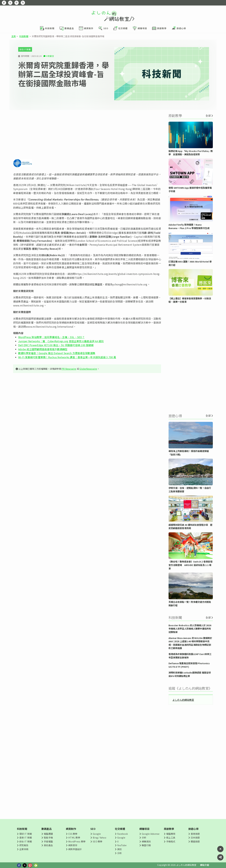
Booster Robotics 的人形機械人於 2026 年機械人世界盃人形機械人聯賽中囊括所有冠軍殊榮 (190, 629)
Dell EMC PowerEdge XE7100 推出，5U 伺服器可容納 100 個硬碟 (56, 345)
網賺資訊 (146, 841)
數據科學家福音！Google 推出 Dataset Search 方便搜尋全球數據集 (57, 353)
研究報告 (24, 845)
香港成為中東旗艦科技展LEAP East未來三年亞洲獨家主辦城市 (190, 656)
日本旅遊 (195, 837)
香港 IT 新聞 (26, 837)
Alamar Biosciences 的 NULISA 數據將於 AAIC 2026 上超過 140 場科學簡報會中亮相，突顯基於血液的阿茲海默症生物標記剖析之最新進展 (190, 643)
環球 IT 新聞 (26, 834)
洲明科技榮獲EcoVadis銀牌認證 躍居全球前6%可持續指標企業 (190, 674)
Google (97, 834)
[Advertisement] (87, 135)
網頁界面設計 (75, 849)
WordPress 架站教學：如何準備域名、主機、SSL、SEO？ (51, 337)
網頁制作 (71, 829)
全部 (208, 116)
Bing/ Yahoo (100, 837)
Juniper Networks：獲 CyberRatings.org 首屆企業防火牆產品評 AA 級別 (61, 341)
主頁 (13, 36)
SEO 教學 (97, 841)
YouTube (122, 845)
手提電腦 (48, 841)
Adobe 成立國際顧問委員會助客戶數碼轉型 (43, 349)
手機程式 (171, 841)
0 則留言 (50, 56)
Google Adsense (151, 834)
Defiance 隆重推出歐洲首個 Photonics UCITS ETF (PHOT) (189, 665)
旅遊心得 (193, 829)
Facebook (122, 834)
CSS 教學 (73, 834)
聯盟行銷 (146, 845)
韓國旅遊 (195, 841)
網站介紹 (205, 865)
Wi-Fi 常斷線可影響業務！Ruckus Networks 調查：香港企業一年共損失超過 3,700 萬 (67, 357)
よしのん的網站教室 (183, 700)
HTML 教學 (74, 837)
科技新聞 (24, 36)
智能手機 (48, 837)
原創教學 (169, 829)
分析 (119, 853)
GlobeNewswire (88, 369)
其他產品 (48, 845)
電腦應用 (171, 834)
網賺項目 (144, 829)
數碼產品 (47, 829)
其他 (119, 849)
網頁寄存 (73, 845)
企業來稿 (24, 849)
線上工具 (171, 837)
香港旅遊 (195, 834)
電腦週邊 (48, 834)
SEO (93, 829)
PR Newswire (69, 369)
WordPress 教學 (77, 841)
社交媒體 (120, 829)
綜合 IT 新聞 (25, 49)
